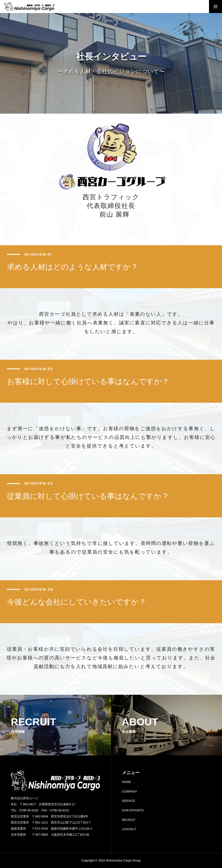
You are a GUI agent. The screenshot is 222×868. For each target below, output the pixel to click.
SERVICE (129, 801)
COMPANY (130, 791)
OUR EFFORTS (133, 810)
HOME (127, 782)
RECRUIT (129, 820)
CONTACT (129, 829)
